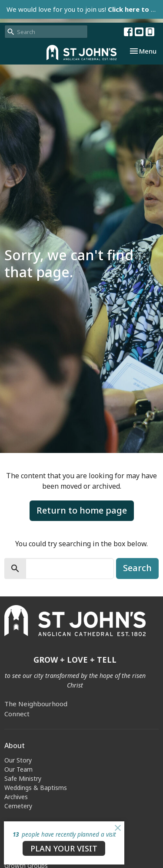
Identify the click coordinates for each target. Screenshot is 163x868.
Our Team (18, 769)
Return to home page (82, 510)
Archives (16, 797)
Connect (17, 714)
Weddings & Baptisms (36, 788)
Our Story (18, 760)
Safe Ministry (23, 778)
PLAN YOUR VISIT (64, 848)
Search (137, 568)
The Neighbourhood (36, 704)
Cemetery (18, 806)
